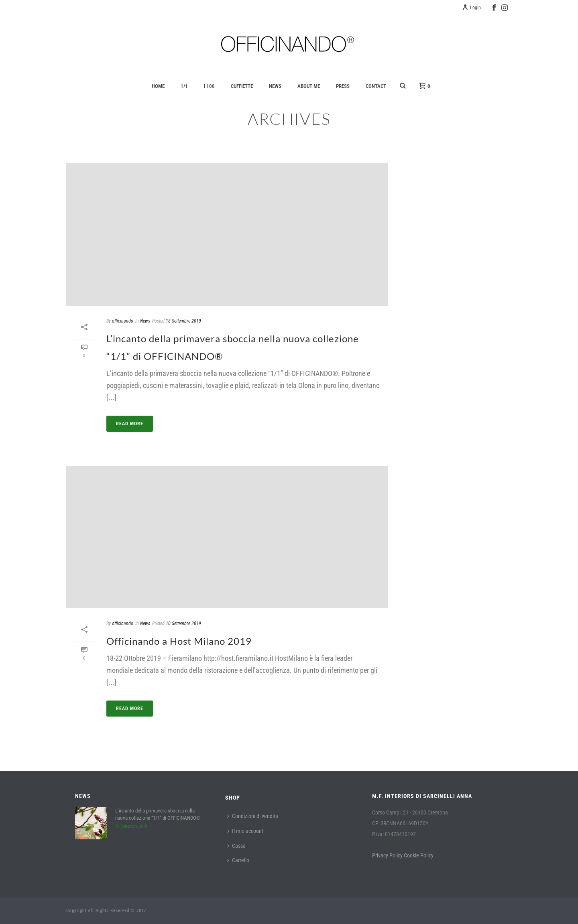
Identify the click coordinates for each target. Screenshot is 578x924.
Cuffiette (242, 86)
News (275, 86)
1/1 (184, 86)
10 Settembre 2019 (183, 623)
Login (471, 8)
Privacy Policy (387, 855)
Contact (376, 86)
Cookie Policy (419, 855)
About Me (309, 86)
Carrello (238, 860)
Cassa (236, 846)
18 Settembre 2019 (183, 321)
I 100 (209, 86)
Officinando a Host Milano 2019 (179, 641)
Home (158, 86)
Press (343, 86)
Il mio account (245, 831)
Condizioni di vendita (253, 816)
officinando (123, 321)
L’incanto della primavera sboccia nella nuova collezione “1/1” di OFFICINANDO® (158, 814)
